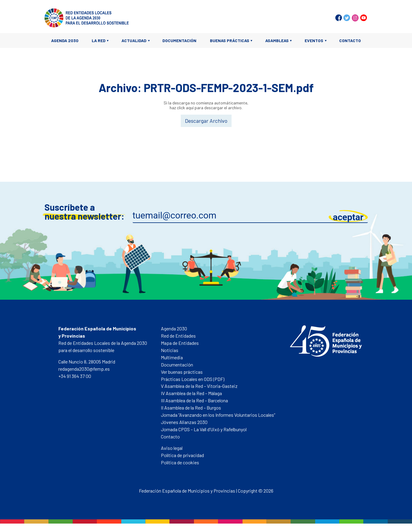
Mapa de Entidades (180, 343)
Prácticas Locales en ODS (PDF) (193, 379)
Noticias (170, 350)
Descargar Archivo (206, 121)
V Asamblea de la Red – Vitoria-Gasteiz (199, 386)
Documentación (179, 40)
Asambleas (277, 40)
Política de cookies (180, 462)
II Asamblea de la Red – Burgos (191, 408)
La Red (99, 40)
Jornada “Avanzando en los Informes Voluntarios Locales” (218, 415)
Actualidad (134, 40)
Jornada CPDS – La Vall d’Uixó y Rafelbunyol (204, 429)
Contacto (350, 40)
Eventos (314, 40)
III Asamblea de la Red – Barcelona (194, 400)
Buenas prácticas (230, 40)
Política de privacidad (182, 455)
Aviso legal (172, 448)
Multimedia (172, 357)
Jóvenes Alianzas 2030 (184, 422)
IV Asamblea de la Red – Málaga (191, 393)
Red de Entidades (178, 336)
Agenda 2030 (65, 40)
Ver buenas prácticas (182, 372)
